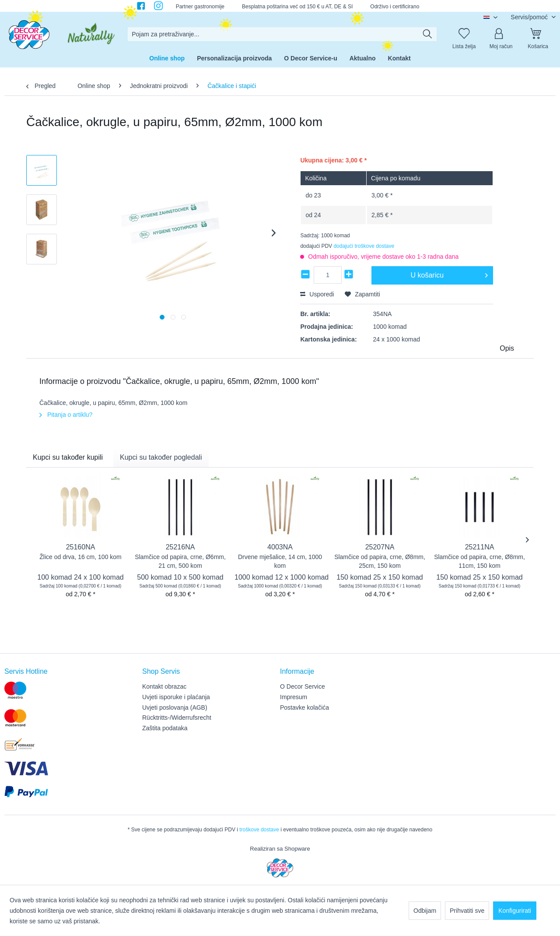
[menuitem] (282, 34)
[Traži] (427, 34)
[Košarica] (538, 34)
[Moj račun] (501, 34)
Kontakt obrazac (164, 686)
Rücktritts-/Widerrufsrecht (177, 718)
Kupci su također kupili (68, 457)
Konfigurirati (515, 911)
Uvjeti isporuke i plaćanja (176, 697)
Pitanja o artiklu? (66, 415)
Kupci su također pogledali (161, 457)
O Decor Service (303, 686)
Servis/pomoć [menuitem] (530, 17)
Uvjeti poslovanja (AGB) (175, 707)
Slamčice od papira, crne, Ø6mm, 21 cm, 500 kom (180, 561)
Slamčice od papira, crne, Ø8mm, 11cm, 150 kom (479, 561)
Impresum (294, 697)
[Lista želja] (464, 34)
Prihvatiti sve (467, 911)
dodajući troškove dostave (364, 246)
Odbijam (425, 911)
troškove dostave (259, 830)
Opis (507, 348)
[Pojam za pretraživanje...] (282, 34)
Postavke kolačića (304, 707)
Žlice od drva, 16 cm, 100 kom (80, 557)
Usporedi (317, 294)
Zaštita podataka (165, 728)
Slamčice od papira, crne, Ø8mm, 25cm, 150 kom (380, 561)
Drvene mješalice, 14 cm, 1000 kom (280, 561)
